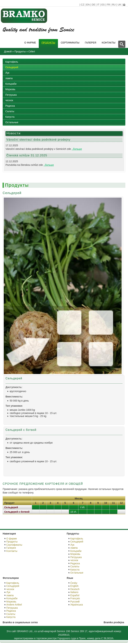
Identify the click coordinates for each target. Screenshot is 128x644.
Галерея (91, 43)
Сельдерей (12, 67)
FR (108, 5)
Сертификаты (70, 43)
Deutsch (75, 589)
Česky (74, 583)
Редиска (10, 106)
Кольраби (11, 84)
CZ (83, 5)
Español (75, 595)
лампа (9, 78)
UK (119, 5)
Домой (8, 51)
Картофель (12, 62)
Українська (77, 605)
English (74, 586)
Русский (75, 602)
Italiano (74, 592)
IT (98, 5)
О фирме (30, 43)
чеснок (9, 100)
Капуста (10, 117)
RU (114, 5)
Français (75, 598)
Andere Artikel (14, 605)
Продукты (48, 43)
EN (88, 5)
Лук (7, 73)
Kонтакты (109, 43)
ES (103, 5)
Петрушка (11, 95)
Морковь (10, 89)
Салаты (10, 111)
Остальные (12, 122)
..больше (77, 149)
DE (93, 5)
